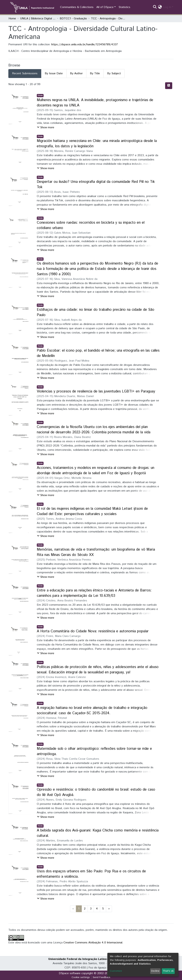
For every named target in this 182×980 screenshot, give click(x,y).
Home (12, 19)
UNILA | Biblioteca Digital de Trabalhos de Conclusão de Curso (38, 19)
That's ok (168, 971)
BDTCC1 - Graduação (73, 19)
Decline (155, 971)
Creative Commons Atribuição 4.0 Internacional (93, 943)
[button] (160, 7)
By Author (76, 73)
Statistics (124, 7)
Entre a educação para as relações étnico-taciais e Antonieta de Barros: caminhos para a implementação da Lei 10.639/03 (94, 593)
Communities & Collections (77, 7)
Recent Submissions (25, 73)
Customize (116, 971)
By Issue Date (54, 73)
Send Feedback (102, 977)
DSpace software (70, 973)
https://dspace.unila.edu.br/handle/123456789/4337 (85, 45)
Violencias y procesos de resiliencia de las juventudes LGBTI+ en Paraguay (96, 391)
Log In (167, 7)
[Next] (109, 909)
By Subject (114, 73)
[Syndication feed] (169, 86)
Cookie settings (81, 977)
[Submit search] (155, 7)
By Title (95, 73)
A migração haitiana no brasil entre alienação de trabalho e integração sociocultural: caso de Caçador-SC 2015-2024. (92, 711)
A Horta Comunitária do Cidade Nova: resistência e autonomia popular (93, 631)
